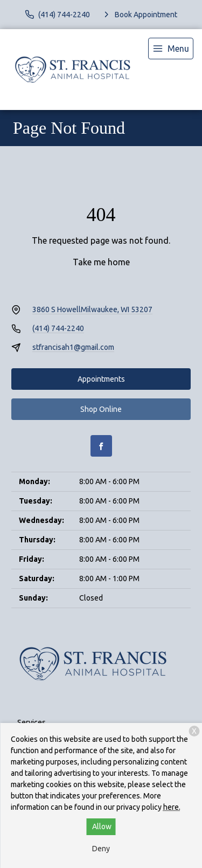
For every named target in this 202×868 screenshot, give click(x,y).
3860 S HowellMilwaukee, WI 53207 (92, 309)
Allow (102, 826)
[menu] (171, 49)
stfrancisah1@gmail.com (73, 347)
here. (172, 807)
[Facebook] (101, 446)
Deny (101, 849)
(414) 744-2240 (58, 328)
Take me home (101, 262)
